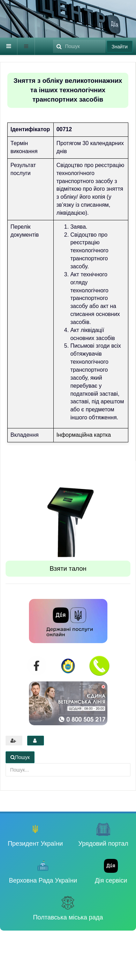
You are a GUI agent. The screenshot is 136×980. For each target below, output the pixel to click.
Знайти (120, 47)
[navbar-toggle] (9, 46)
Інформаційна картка (84, 435)
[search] (79, 46)
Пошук (53, 38)
